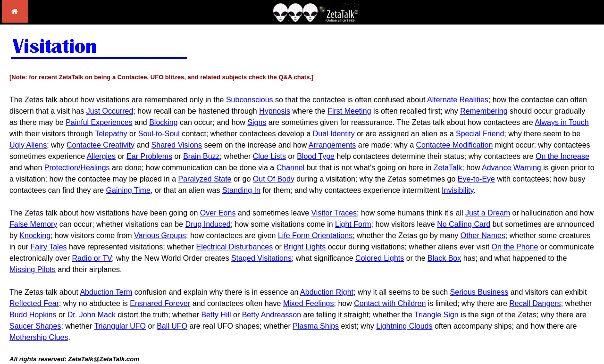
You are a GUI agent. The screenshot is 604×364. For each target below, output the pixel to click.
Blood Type (316, 156)
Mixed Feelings (309, 303)
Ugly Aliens (28, 145)
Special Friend (480, 134)
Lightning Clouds (404, 326)
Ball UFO (172, 326)
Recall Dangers (535, 303)
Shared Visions (177, 145)
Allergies (101, 156)
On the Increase (562, 156)
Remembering (484, 111)
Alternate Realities (458, 100)
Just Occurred (110, 111)
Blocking (163, 122)
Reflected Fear (34, 303)
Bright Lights (305, 247)
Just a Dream (488, 213)
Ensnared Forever (160, 303)
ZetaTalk (448, 168)
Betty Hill (216, 315)
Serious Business (479, 292)
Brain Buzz (201, 156)
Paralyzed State (205, 179)
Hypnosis (275, 111)
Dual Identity (334, 134)
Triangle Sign (436, 315)
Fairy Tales (48, 247)
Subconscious (250, 100)
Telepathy (111, 134)
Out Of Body (274, 179)
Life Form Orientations (315, 236)
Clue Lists (269, 156)
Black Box (444, 258)
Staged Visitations (261, 258)
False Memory (33, 224)
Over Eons (218, 213)
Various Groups (160, 236)
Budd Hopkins (33, 315)
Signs (257, 122)
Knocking (35, 236)
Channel (291, 168)
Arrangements (332, 145)
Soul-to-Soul (159, 134)
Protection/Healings (77, 168)
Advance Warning (512, 168)
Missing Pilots (33, 269)
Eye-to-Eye (476, 179)
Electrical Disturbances (234, 247)
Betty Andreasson (272, 315)
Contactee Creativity (101, 145)
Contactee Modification (455, 145)
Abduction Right (327, 292)
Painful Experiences (99, 122)
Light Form (353, 224)
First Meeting (349, 111)
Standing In (241, 190)
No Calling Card (464, 224)
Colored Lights (380, 258)
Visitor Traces (334, 213)
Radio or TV (92, 258)
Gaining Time (128, 190)
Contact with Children (390, 303)
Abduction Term (106, 292)
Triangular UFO (120, 326)
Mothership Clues (39, 337)
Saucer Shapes (35, 326)
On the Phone (515, 247)
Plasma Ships (316, 326)
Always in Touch (562, 122)
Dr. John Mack (92, 315)
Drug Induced (208, 224)
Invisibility (457, 190)
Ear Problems (149, 156)
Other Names (483, 236)
